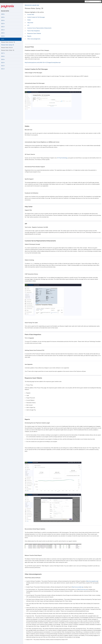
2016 (3, 56)
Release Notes (5, 11)
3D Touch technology (62, 158)
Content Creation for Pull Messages (36, 17)
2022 (3, 27)
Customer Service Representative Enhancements (39, 28)
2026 (3, 14)
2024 (3, 20)
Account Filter (31, 15)
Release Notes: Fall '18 (7, 48)
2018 (3, 39)
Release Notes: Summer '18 (8, 42)
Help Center (30, 23)
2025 (3, 17)
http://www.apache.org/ (92, 581)
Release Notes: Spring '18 (7, 45)
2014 (3, 63)
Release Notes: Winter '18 (8, 50)
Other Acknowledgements (34, 39)
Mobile (29, 20)
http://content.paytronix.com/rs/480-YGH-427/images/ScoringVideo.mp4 (43, 63)
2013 (3, 66)
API (28, 25)
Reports (29, 36)
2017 (3, 53)
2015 (3, 59)
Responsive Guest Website (34, 33)
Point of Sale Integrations (34, 31)
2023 (3, 24)
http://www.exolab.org (77, 587)
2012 (3, 69)
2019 (3, 36)
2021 (3, 30)
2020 (3, 33)
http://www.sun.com (83, 589)
